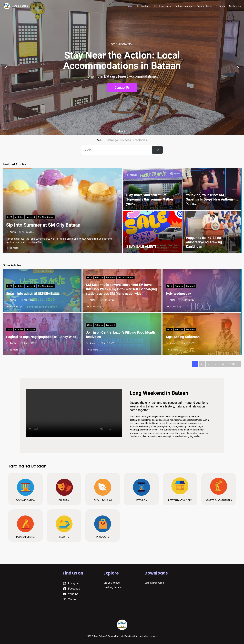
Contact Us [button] (122, 87)
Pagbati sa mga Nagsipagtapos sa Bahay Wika (41, 337)
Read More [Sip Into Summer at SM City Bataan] (14, 248)
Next (234, 364)
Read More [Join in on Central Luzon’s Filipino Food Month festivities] (94, 350)
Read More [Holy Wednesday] (174, 307)
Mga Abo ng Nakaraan (183, 337)
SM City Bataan (46, 217)
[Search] (157, 150)
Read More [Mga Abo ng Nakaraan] (174, 350)
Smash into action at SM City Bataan (34, 294)
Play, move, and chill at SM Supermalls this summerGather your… (150, 199)
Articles (19, 217)
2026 (10, 217)
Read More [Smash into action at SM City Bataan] (14, 307)
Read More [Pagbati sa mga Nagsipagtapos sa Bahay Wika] (14, 350)
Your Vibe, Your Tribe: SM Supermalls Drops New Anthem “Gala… (209, 199)
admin (13, 232)
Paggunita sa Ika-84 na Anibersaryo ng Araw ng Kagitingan (204, 242)
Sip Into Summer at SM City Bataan (43, 225)
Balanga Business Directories (127, 140)
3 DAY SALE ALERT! (141, 247)
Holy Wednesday (178, 294)
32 (223, 364)
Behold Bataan (20, 6)
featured (31, 217)
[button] (5, 68)
